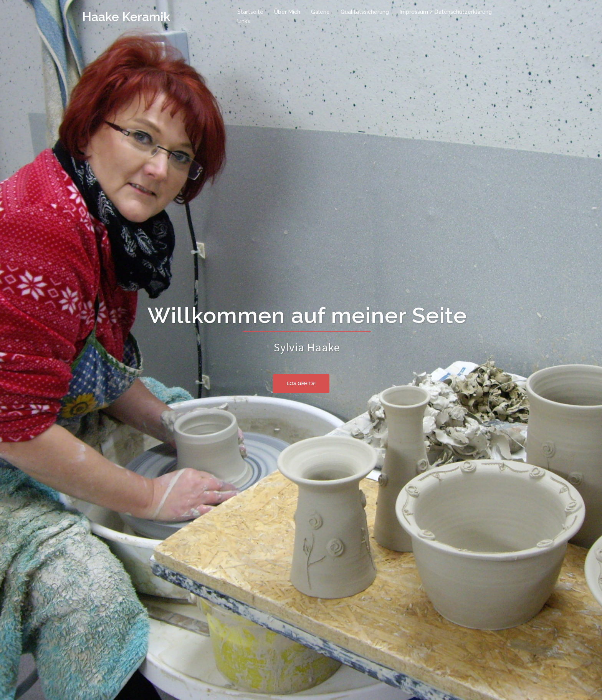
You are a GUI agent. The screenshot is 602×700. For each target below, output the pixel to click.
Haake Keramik (126, 17)
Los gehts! (301, 383)
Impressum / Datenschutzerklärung (446, 12)
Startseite (250, 12)
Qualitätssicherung (365, 12)
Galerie (320, 12)
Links (244, 21)
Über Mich (287, 12)
